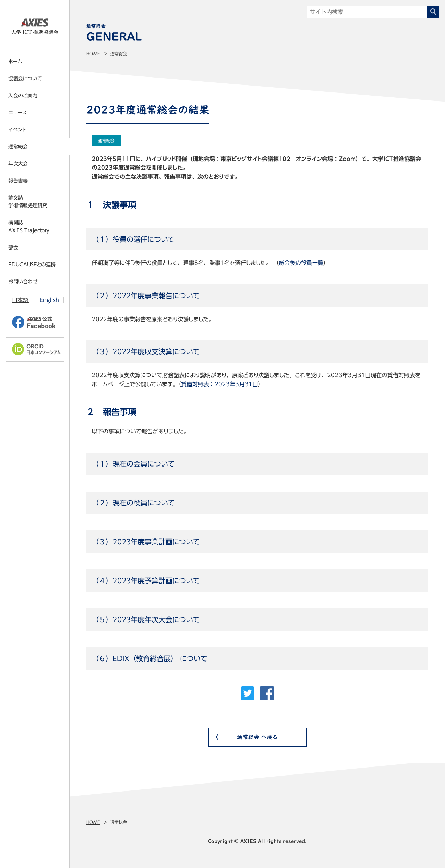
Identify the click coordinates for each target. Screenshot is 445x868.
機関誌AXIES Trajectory (29, 226)
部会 (13, 248)
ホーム (15, 62)
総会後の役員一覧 (301, 263)
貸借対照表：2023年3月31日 (220, 384)
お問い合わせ (23, 282)
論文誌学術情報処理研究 (28, 202)
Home (93, 54)
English (49, 300)
